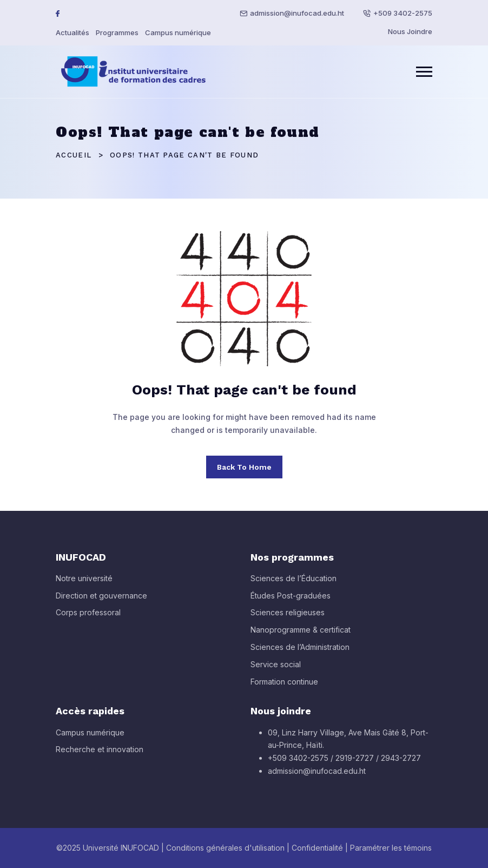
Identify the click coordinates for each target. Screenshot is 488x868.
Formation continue (284, 686)
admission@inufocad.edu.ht (297, 13)
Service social (276, 669)
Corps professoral (88, 617)
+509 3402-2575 (403, 13)
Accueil (74, 155)
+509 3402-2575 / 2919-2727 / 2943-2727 (344, 763)
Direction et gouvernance (101, 600)
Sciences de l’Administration (300, 652)
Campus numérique (178, 32)
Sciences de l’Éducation (294, 583)
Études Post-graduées (291, 600)
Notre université (84, 583)
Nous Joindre (410, 31)
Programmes (117, 32)
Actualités (72, 32)
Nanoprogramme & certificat (301, 634)
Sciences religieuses (288, 617)
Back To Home (244, 467)
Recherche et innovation (100, 754)
